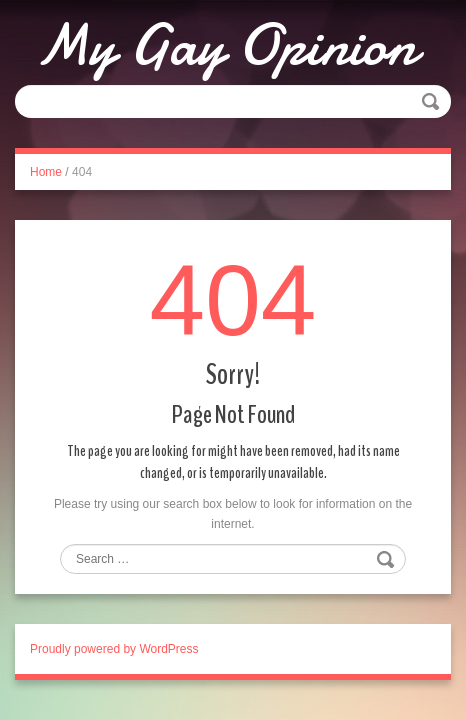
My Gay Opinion (225, 45)
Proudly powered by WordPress (114, 649)
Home (46, 172)
